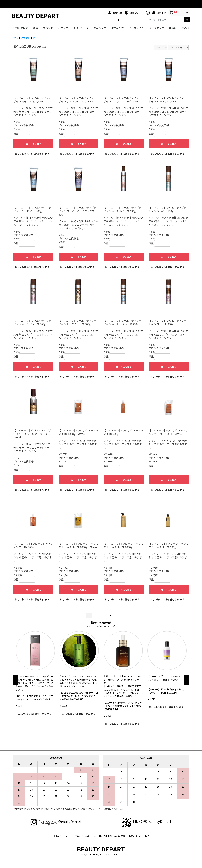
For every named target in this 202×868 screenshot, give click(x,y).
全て (16, 38)
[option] (35, 675)
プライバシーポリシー (84, 836)
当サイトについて (60, 836)
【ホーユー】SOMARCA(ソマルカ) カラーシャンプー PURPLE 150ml (167, 691)
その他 (185, 28)
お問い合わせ (136, 836)
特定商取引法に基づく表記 (112, 836)
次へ (111, 615)
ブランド (48, 28)
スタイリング (81, 28)
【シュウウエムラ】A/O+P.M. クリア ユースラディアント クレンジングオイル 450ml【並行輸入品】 (79, 696)
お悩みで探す (20, 28)
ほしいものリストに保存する (32, 154)
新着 (36, 28)
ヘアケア (63, 28)
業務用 (173, 28)
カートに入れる (33, 144)
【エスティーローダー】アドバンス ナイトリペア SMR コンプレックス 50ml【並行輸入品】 (123, 706)
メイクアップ (156, 28)
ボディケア (117, 28)
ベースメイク (136, 28)
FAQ (148, 836)
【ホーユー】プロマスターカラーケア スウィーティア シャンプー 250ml (35, 698)
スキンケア (100, 28)
